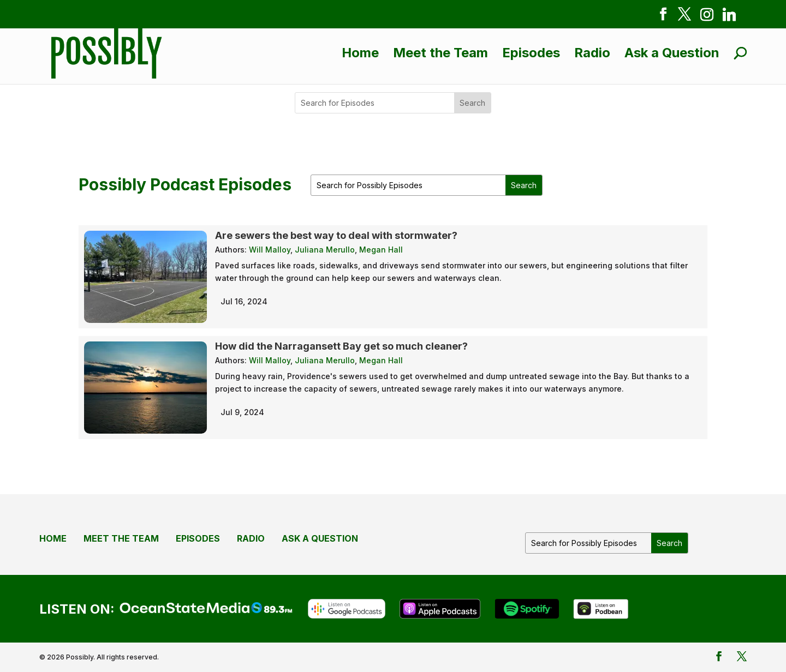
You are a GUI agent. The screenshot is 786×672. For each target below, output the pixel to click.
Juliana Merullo (325, 250)
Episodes (531, 53)
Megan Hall (381, 250)
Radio (592, 53)
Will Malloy (270, 250)
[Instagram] (707, 17)
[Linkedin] (729, 17)
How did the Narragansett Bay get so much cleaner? (341, 346)
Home (360, 53)
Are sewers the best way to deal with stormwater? (336, 235)
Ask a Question (672, 53)
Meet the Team (440, 53)
